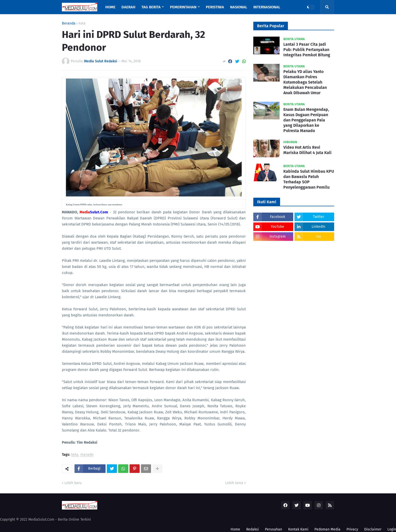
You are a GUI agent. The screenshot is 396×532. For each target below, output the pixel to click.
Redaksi (253, 529)
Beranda (69, 23)
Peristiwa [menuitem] (215, 7)
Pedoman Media (327, 529)
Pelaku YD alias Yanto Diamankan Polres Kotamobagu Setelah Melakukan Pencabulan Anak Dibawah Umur (305, 82)
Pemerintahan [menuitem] (183, 7)
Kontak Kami (298, 529)
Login (392, 529)
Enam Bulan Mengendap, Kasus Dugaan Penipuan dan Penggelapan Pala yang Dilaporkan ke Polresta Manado (306, 120)
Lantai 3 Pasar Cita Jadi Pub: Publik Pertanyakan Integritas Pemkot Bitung (307, 50)
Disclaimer (373, 529)
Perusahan (274, 529)
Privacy (352, 529)
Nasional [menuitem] (239, 7)
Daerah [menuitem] (128, 7)
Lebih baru (73, 483)
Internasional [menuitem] (267, 7)
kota (82, 23)
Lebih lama (234, 483)
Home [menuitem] (110, 7)
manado (87, 455)
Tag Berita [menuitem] (151, 7)
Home (235, 529)
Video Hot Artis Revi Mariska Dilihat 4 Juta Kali (307, 150)
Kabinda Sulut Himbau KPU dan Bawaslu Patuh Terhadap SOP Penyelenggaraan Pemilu (309, 179)
